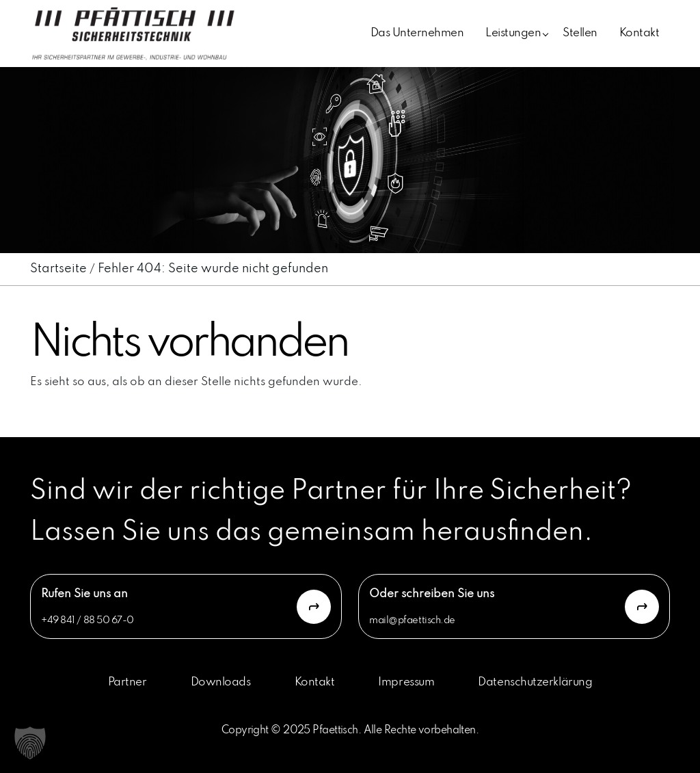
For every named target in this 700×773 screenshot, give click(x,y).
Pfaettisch (335, 731)
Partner (127, 682)
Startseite (58, 269)
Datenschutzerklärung (535, 682)
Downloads (221, 682)
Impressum (406, 682)
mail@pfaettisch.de (412, 620)
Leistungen (513, 33)
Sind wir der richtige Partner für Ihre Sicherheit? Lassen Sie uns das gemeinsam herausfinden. (331, 512)
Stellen (580, 33)
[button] (30, 743)
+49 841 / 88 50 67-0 (87, 620)
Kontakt (639, 33)
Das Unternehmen (417, 33)
